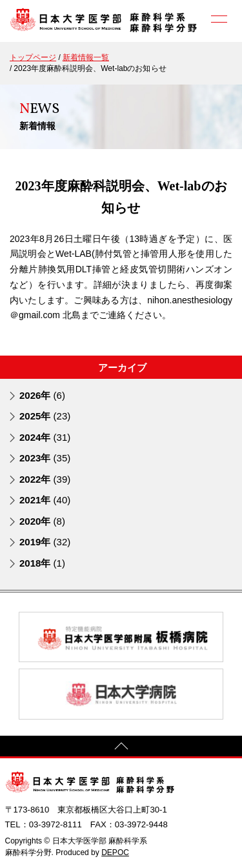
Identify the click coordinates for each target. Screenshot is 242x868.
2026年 (42, 395)
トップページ (33, 57)
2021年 (45, 500)
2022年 (45, 479)
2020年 (42, 521)
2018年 (42, 563)
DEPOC (115, 853)
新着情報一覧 (86, 57)
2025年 (45, 416)
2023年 (45, 458)
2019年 (45, 542)
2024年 (45, 437)
